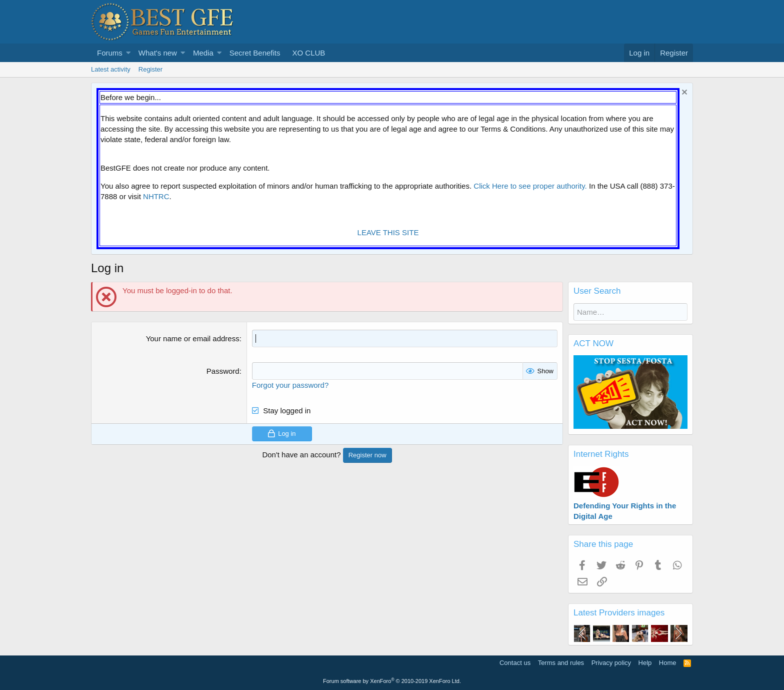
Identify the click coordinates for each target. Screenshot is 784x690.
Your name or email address (193, 338)
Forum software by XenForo (392, 681)
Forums (110, 53)
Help (645, 663)
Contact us (515, 663)
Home (668, 663)
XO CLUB (308, 53)
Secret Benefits (255, 53)
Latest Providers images (619, 613)
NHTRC (156, 196)
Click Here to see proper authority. (530, 186)
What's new (158, 53)
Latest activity (111, 69)
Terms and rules (561, 663)
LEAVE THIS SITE (388, 232)
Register (150, 69)
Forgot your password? (290, 385)
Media (203, 53)
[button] (128, 53)
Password (223, 371)
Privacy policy (611, 663)
